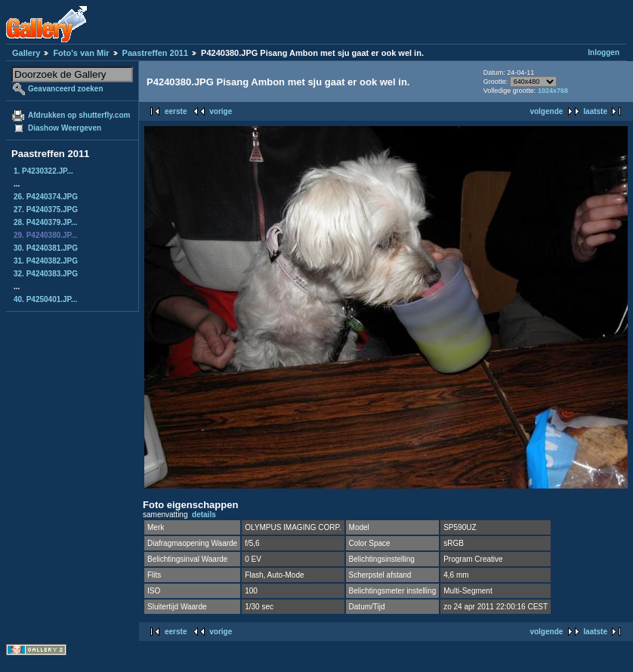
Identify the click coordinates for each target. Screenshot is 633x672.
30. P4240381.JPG (46, 248)
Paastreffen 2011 (155, 53)
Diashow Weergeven (65, 128)
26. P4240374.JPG (46, 197)
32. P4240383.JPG (46, 274)
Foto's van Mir (81, 53)
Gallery (26, 53)
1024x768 (553, 91)
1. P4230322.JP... (43, 171)
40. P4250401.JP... (45, 299)
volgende (546, 111)
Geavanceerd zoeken (66, 89)
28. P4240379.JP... (45, 222)
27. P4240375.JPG (46, 210)
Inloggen (604, 52)
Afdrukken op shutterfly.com (79, 115)
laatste (595, 111)
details (204, 515)
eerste (176, 111)
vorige (221, 111)
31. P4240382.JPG (46, 261)
